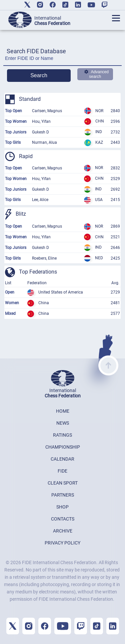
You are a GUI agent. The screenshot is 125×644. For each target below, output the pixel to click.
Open (10, 292)
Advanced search (96, 74)
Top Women (16, 121)
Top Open (13, 111)
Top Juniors (16, 132)
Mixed (10, 314)
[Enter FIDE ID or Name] (62, 60)
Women (12, 303)
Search (39, 75)
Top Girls (13, 142)
